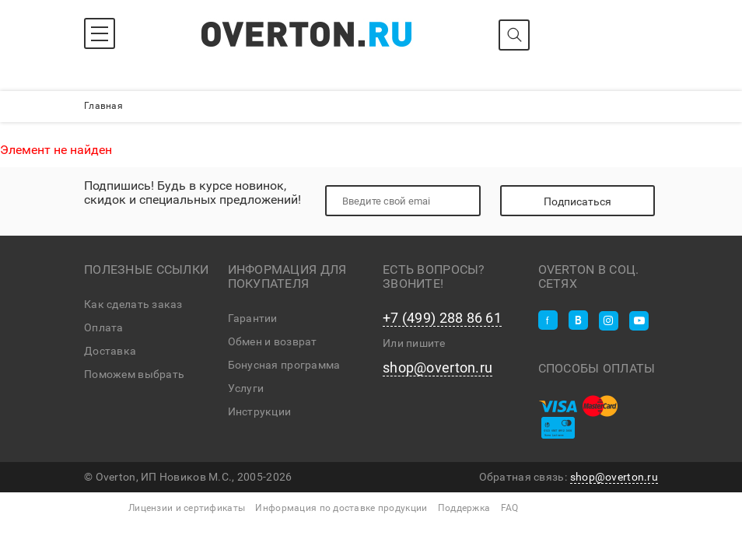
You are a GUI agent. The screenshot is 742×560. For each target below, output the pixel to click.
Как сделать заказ (133, 304)
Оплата (104, 327)
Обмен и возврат (273, 341)
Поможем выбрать (134, 374)
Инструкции (260, 411)
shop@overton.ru (437, 368)
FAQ (510, 508)
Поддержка (464, 508)
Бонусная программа (284, 365)
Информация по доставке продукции (341, 508)
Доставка (110, 351)
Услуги (246, 388)
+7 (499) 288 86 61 (442, 318)
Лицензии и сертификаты (187, 508)
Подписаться (577, 201)
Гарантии (253, 318)
